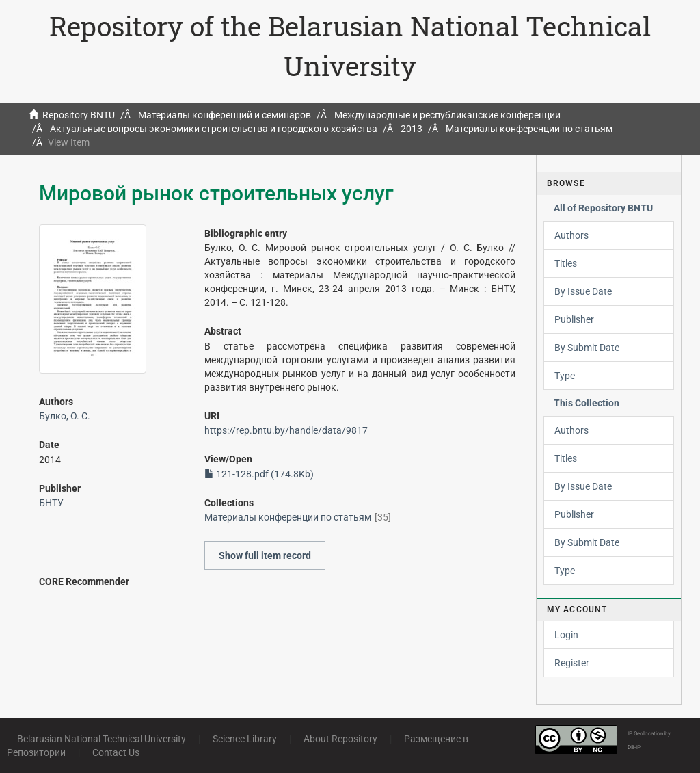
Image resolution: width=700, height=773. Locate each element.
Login (566, 635)
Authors (571, 235)
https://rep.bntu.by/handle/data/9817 (286, 430)
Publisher (574, 319)
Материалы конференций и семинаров (225, 115)
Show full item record (265, 555)
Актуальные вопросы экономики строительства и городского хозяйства (214, 129)
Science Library (245, 739)
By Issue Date (583, 291)
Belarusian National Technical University (102, 739)
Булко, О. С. (65, 416)
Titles (566, 263)
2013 (412, 129)
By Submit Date (587, 348)
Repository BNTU (79, 115)
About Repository (340, 739)
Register (572, 663)
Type (565, 376)
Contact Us (116, 752)
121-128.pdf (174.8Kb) (259, 474)
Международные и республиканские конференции (447, 115)
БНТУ (51, 503)
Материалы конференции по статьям (529, 129)
